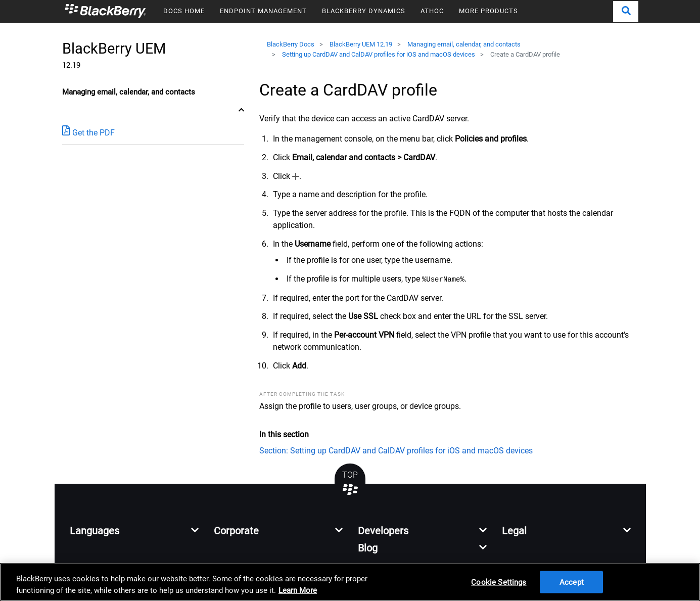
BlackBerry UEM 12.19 (361, 44)
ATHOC (432, 11)
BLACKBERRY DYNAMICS (364, 11)
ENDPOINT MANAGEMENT (263, 11)
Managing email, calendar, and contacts (464, 44)
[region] (350, 582)
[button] (626, 12)
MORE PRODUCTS (488, 11)
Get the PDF (88, 132)
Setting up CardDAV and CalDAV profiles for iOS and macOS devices (379, 54)
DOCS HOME (184, 11)
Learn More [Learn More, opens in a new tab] (298, 590)
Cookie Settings (499, 582)
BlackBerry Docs (291, 44)
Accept (572, 582)
